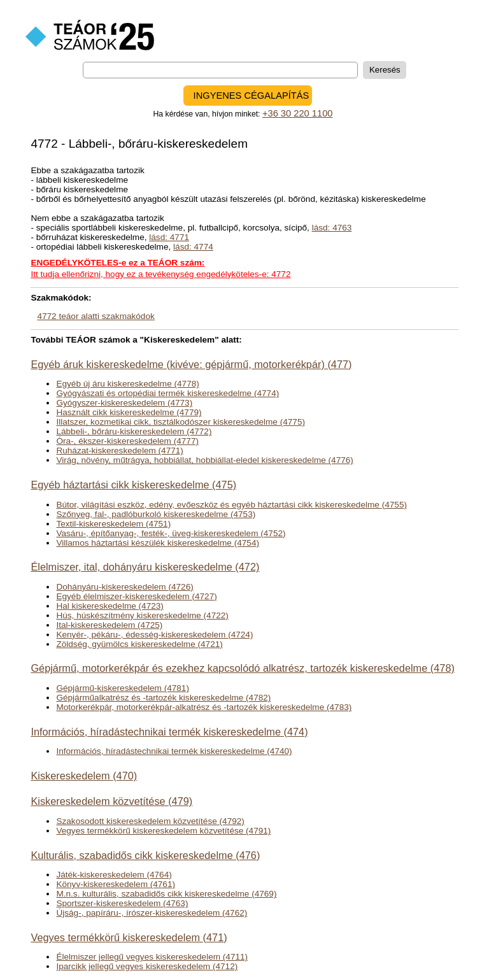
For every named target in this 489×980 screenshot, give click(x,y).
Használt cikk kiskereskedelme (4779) (129, 412)
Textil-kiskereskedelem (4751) (113, 524)
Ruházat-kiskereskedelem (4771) (119, 451)
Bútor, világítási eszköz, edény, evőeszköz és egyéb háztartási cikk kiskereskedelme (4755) (231, 505)
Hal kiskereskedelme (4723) (110, 606)
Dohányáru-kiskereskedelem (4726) (124, 587)
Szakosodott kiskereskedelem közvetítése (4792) (150, 821)
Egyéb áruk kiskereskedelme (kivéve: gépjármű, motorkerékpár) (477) (191, 364)
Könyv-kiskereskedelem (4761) (116, 884)
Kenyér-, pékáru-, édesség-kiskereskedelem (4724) (154, 635)
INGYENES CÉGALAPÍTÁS (252, 96)
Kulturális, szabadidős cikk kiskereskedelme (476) (145, 855)
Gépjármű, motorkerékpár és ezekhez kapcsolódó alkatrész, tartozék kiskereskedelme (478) (242, 668)
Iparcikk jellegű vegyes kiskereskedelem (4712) (147, 966)
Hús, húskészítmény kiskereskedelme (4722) (142, 615)
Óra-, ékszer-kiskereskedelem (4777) (127, 441)
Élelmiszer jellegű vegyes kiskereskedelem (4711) (152, 957)
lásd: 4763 (332, 228)
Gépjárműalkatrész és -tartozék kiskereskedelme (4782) (163, 698)
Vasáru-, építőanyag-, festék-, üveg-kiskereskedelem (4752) (171, 533)
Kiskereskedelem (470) (84, 776)
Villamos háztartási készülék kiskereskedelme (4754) (158, 543)
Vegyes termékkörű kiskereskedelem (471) (129, 937)
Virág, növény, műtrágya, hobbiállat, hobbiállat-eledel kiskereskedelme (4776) (204, 460)
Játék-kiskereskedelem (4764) (114, 875)
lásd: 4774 (193, 247)
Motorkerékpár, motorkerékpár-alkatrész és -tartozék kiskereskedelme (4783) (204, 707)
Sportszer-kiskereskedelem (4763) (122, 903)
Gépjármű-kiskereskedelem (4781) (123, 688)
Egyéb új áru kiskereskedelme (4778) (127, 384)
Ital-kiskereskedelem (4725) (109, 625)
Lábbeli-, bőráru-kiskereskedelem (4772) (134, 431)
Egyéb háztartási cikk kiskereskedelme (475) (133, 485)
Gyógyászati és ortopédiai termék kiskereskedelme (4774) (167, 393)
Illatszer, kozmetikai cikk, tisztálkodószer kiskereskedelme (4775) (181, 422)
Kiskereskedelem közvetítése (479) (111, 801)
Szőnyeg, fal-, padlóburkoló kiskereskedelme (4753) (156, 514)
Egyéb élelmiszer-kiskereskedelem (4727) (136, 596)
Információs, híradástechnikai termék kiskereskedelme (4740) (174, 751)
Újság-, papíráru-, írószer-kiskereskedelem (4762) (152, 913)
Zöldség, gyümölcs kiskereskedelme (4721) (139, 644)
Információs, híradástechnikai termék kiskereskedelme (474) (169, 732)
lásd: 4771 (169, 237)
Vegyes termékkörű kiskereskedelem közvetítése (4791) (163, 831)
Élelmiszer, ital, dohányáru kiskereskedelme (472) (145, 567)
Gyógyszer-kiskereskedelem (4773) (124, 403)
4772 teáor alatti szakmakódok (96, 316)
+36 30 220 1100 (298, 113)
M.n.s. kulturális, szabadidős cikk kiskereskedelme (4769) (166, 894)
